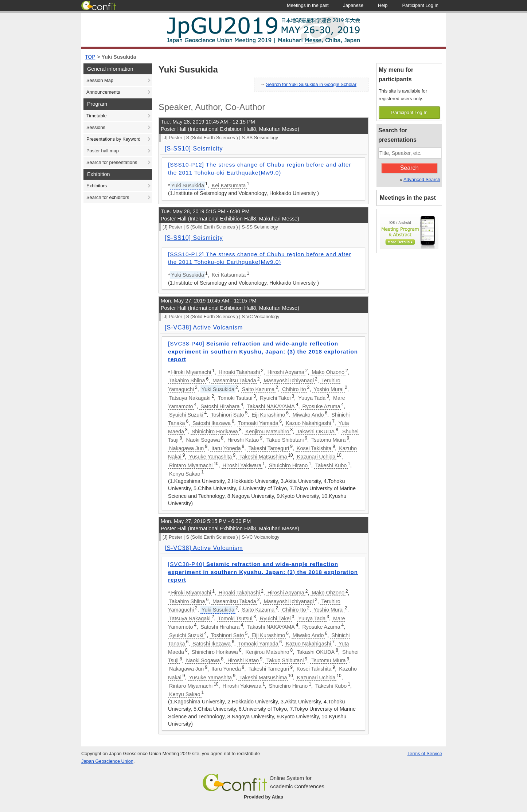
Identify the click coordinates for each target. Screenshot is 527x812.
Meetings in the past (408, 198)
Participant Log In (409, 112)
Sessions (96, 127)
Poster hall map (103, 151)
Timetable (97, 116)
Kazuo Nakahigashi (308, 423)
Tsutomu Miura (328, 440)
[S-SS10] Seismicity (194, 149)
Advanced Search (422, 179)
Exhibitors (97, 186)
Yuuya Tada (312, 398)
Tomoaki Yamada (258, 423)
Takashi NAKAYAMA (271, 406)
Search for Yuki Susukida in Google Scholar (311, 84)
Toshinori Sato (227, 415)
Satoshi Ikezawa (212, 423)
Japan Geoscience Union (107, 761)
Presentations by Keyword (114, 139)
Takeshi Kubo (331, 465)
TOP (90, 57)
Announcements (103, 92)
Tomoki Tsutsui (235, 398)
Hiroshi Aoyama (286, 372)
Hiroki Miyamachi (191, 372)
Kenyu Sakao (185, 474)
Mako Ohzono (328, 372)
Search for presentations (112, 162)
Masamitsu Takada (234, 380)
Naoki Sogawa (203, 440)
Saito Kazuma (258, 389)
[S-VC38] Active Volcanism (204, 327)
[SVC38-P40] (263, 351)
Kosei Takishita (314, 448)
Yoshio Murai (329, 389)
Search (409, 168)
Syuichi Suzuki (186, 415)
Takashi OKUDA (316, 432)
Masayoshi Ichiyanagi (289, 380)
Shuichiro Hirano (288, 465)
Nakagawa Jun (186, 448)
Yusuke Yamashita (210, 457)
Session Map (100, 80)
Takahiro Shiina (187, 380)
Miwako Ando (308, 415)
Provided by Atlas (263, 797)
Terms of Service (425, 754)
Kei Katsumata (229, 186)
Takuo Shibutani (285, 440)
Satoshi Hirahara (220, 406)
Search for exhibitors (108, 197)
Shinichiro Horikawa (215, 432)
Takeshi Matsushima (263, 457)
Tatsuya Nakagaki (190, 398)
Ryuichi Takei (275, 398)
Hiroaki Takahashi (239, 372)
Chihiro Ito (294, 389)
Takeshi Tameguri (269, 448)
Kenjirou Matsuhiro (268, 432)
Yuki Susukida (119, 57)
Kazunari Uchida (316, 457)
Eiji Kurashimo (268, 415)
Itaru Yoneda (226, 448)
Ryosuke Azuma (321, 406)
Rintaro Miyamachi (191, 465)
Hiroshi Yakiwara (242, 465)
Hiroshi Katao (243, 440)
